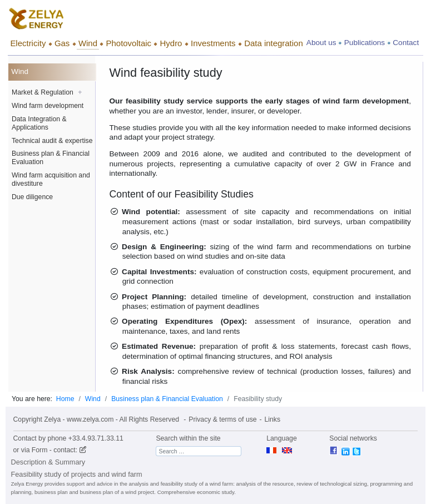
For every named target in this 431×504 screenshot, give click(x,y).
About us (321, 43)
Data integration (274, 43)
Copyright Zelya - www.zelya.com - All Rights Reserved (96, 419)
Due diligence (32, 197)
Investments (213, 43)
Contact (406, 43)
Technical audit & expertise (52, 141)
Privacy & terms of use (222, 419)
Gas (62, 43)
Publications (365, 43)
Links (273, 419)
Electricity (28, 43)
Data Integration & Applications (39, 123)
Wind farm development (48, 106)
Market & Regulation (47, 92)
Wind (88, 43)
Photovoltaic (129, 43)
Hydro (171, 43)
